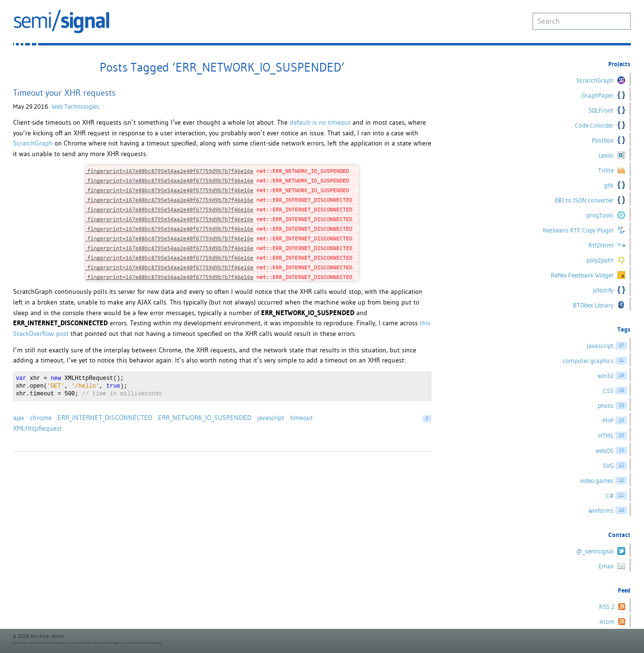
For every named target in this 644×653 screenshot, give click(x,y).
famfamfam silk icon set (66, 643)
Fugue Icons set (122, 643)
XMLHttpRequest (37, 428)
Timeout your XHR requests (64, 93)
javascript (271, 418)
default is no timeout (320, 122)
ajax (19, 418)
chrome (41, 418)
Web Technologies (75, 107)
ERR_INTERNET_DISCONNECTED (105, 418)
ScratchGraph (33, 143)
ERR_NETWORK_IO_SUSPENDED (205, 418)
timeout (301, 418)
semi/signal (61, 22)
